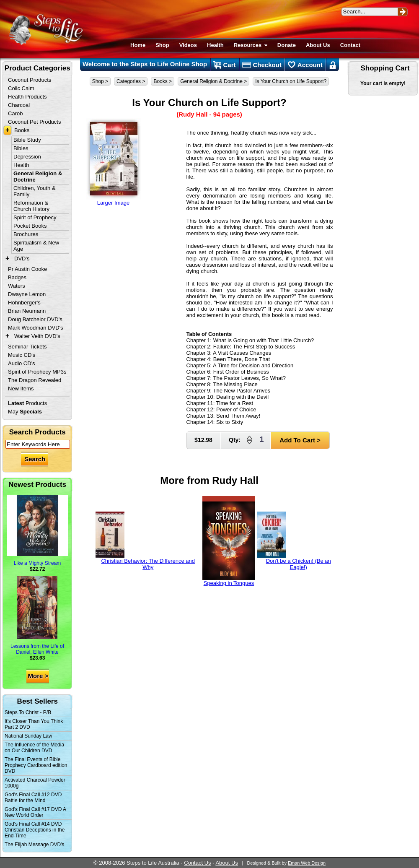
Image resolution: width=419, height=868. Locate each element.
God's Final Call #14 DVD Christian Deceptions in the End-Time (35, 830)
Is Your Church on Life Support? (291, 81)
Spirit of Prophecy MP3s (37, 372)
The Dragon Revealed (35, 380)
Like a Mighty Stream (38, 531)
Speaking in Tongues (229, 541)
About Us (318, 45)
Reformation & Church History (31, 206)
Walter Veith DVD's (37, 336)
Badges (17, 277)
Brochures (26, 234)
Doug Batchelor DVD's (35, 319)
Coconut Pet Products (34, 122)
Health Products (27, 97)
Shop (162, 45)
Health (215, 45)
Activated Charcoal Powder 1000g (35, 783)
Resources (251, 45)
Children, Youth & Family (34, 191)
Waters (17, 286)
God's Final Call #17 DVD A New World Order (35, 812)
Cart (224, 65)
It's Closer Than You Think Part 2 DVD (34, 724)
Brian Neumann (27, 311)
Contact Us (197, 863)
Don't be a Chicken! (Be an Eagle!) (294, 541)
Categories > (131, 81)
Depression (27, 157)
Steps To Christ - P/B (28, 712)
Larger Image (114, 162)
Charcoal (19, 105)
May (25, 412)
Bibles (21, 148)
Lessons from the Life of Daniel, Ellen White (37, 616)
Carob (15, 113)
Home (138, 45)
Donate (287, 45)
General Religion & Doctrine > (213, 81)
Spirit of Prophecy (35, 217)
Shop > (100, 81)
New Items (21, 389)
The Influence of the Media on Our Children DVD (34, 748)
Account (305, 65)
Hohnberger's (24, 303)
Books (22, 130)
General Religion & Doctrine (38, 177)
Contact (350, 45)
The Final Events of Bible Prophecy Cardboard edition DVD (36, 765)
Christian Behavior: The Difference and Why (145, 541)
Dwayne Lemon (27, 294)
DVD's (22, 259)
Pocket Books (30, 226)
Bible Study (27, 140)
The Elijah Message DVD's (34, 845)
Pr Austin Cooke (27, 269)
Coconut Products (30, 80)
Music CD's (22, 355)
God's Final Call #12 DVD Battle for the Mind (33, 798)
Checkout (262, 65)
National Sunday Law (28, 736)
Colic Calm (21, 88)
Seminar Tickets (27, 347)
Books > (163, 81)
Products (27, 403)
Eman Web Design (307, 863)
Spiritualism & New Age (36, 246)
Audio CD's (22, 363)
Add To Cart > (300, 440)
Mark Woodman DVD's (36, 328)
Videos (188, 45)
